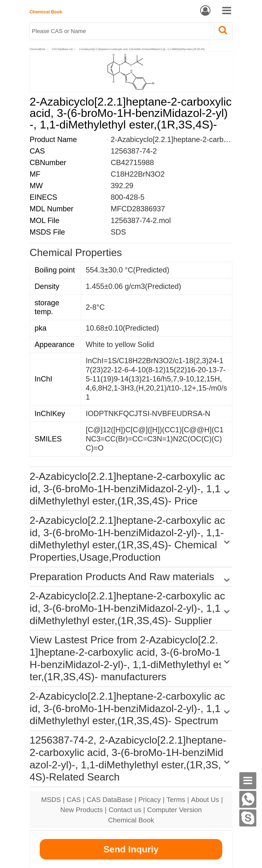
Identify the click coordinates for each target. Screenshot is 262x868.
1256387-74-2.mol (141, 220)
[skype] (248, 818)
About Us (205, 800)
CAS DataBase (110, 800)
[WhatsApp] (248, 799)
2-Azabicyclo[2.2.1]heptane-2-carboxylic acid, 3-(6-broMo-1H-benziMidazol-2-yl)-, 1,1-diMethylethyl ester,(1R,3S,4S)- (142, 49)
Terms (176, 800)
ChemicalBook (37, 49)
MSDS (51, 800)
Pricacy (149, 800)
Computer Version (174, 810)
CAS (74, 800)
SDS (118, 232)
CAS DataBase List (62, 49)
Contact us (125, 810)
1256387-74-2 (134, 151)
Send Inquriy (131, 849)
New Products (82, 810)
